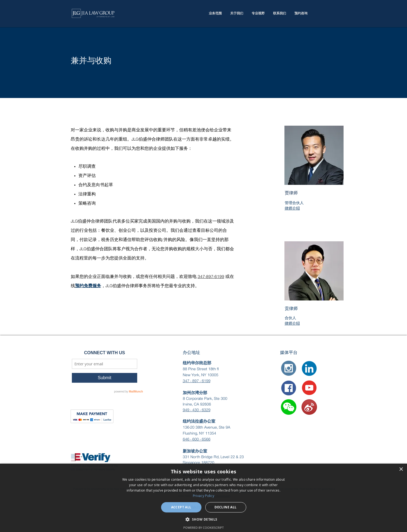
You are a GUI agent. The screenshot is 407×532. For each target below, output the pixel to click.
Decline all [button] (225, 507)
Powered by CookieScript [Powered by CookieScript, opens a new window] (203, 528)
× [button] (401, 469)
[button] (289, 407)
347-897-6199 (211, 277)
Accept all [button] (181, 507)
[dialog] (203, 498)
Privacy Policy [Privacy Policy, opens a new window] (203, 496)
